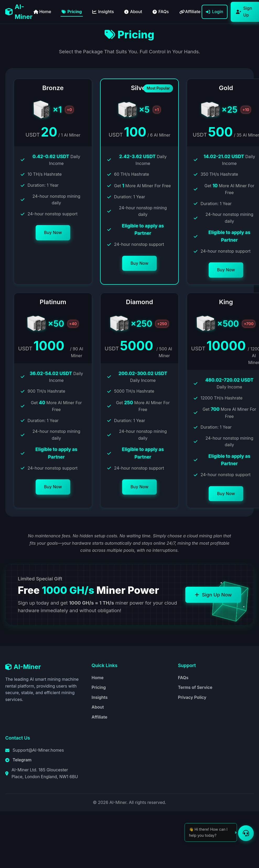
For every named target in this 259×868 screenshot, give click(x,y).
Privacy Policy (192, 697)
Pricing (99, 687)
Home (98, 678)
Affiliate (99, 717)
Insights (99, 697)
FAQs (183, 678)
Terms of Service (195, 687)
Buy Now (53, 232)
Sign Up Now (213, 595)
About (98, 707)
